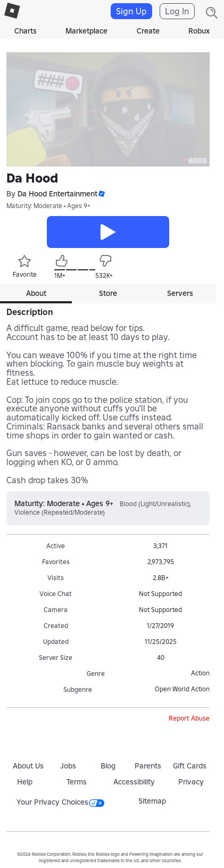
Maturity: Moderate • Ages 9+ (48, 206)
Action (200, 673)
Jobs (68, 766)
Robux (199, 31)
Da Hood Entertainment (57, 194)
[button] (101, 194)
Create (148, 31)
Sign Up (131, 11)
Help (25, 782)
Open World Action (182, 689)
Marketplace (86, 31)
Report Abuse (189, 718)
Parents (148, 766)
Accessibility (134, 782)
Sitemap (152, 801)
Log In (177, 11)
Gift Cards (190, 766)
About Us (28, 766)
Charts (26, 31)
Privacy (191, 782)
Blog (108, 766)
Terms (77, 782)
